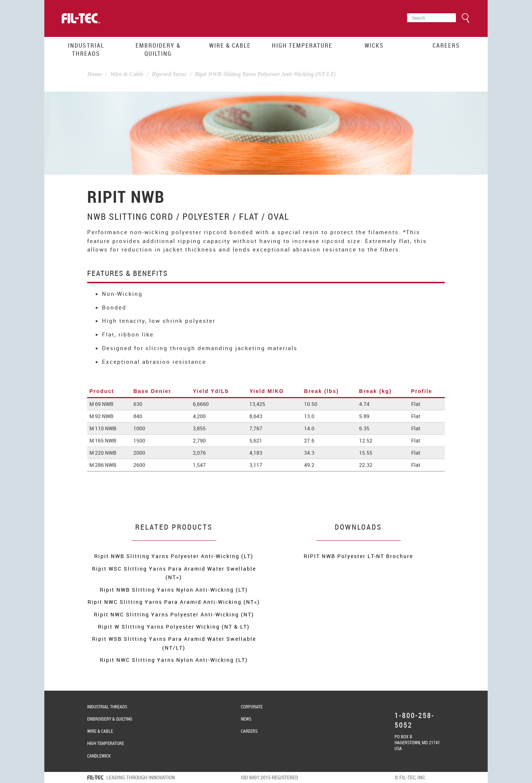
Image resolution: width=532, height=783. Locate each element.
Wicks (374, 45)
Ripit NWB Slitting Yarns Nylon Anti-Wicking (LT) (174, 590)
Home (95, 74)
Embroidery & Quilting (158, 49)
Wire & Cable (230, 45)
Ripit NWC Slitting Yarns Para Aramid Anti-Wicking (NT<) (174, 602)
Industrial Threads (86, 49)
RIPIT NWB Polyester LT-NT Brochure (358, 556)
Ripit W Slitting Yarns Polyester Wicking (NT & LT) (174, 627)
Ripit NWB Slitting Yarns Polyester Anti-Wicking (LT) (174, 556)
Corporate (252, 707)
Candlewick (99, 756)
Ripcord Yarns (169, 74)
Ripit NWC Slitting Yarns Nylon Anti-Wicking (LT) (174, 660)
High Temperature (302, 45)
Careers (446, 45)
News (246, 719)
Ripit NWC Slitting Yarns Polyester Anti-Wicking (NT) (174, 614)
